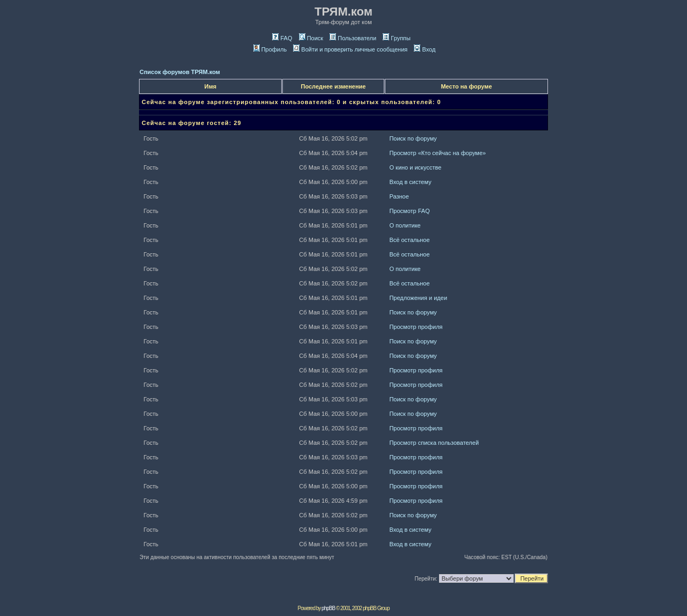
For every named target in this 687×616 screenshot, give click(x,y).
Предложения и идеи (418, 298)
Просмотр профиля (416, 327)
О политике (405, 225)
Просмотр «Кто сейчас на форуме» (437, 153)
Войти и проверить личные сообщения (350, 49)
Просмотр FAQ (409, 211)
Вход (425, 49)
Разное (399, 196)
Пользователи (353, 38)
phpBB (328, 608)
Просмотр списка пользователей (434, 443)
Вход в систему (410, 182)
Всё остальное (409, 240)
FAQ (282, 38)
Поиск (311, 38)
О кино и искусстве (415, 167)
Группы (397, 38)
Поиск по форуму (413, 138)
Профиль (270, 49)
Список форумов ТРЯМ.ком (180, 72)
